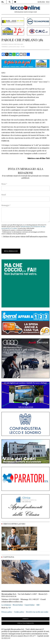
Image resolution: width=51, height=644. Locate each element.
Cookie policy (19, 612)
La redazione (6, 605)
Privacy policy (7, 612)
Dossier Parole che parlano (12, 44)
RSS (38, 605)
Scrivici (25, 619)
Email (4, 195)
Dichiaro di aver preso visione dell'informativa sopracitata (25, 237)
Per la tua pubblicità (26, 623)
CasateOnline (30, 605)
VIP (10, 608)
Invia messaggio (11, 251)
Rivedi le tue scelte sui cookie (37, 612)
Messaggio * (6, 205)
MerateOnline (18, 605)
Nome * (4, 184)
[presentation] (17, 243)
